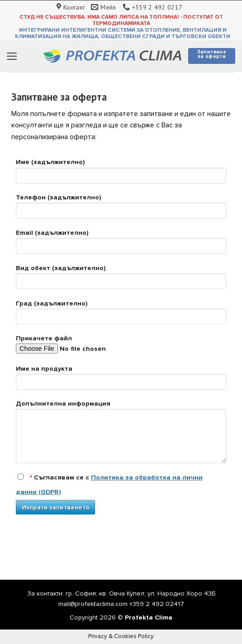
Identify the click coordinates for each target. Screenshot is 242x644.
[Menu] (12, 56)
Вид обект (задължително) (121, 280)
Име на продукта (121, 380)
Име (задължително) (121, 174)
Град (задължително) (121, 315)
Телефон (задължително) (121, 209)
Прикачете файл (121, 347)
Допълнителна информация (121, 435)
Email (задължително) (121, 245)
